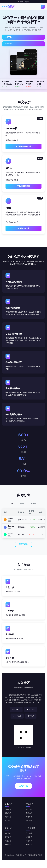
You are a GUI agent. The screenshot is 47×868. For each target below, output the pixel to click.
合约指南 (29, 821)
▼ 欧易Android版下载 (23, 146)
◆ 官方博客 (31, 709)
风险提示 (29, 845)
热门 (13, 504)
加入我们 (8, 821)
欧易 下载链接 (23, 544)
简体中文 (21, 2)
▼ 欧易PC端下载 (24, 228)
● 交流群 (31, 716)
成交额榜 (33, 504)
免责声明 (29, 841)
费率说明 (29, 813)
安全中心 (8, 845)
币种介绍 (29, 817)
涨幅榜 (22, 504)
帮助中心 (8, 833)
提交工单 (8, 837)
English (27, 2)
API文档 (29, 809)
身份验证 (8, 841)
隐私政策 (29, 837)
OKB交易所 (8, 7)
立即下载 (8, 37)
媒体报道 (8, 817)
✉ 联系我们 (16, 709)
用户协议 (29, 833)
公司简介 (8, 809)
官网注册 (8, 44)
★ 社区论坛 (17, 716)
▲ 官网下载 (24, 786)
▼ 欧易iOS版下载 (23, 186)
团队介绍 (8, 813)
